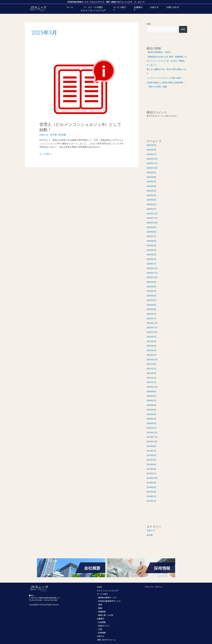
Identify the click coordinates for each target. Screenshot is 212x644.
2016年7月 (151, 501)
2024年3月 (151, 255)
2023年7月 (151, 291)
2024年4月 (151, 250)
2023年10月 (152, 277)
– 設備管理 (101, 612)
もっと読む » (45, 154)
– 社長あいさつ (103, 626)
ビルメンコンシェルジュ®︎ (108, 590)
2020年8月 (151, 396)
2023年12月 (152, 268)
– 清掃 (99, 605)
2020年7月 (151, 401)
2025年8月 (151, 177)
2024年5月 (151, 246)
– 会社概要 (101, 622)
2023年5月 (151, 300)
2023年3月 (151, 309)
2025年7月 (151, 182)
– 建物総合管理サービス (107, 598)
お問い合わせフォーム (106, 640)
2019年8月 (151, 446)
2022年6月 (151, 341)
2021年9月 (151, 364)
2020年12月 (152, 387)
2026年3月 (151, 145)
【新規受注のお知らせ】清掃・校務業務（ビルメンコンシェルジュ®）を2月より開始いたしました (167, 61)
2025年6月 (151, 186)
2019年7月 (151, 451)
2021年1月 (151, 382)
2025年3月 (151, 200)
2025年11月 (152, 163)
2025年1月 (151, 209)
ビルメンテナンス (97, 2)
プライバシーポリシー (154, 587)
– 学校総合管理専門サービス (109, 601)
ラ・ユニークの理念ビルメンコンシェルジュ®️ (93, 9)
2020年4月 (151, 414)
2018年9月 (151, 483)
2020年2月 (151, 423)
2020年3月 (151, 419)
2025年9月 (151, 173)
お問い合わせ (173, 7)
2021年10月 (152, 360)
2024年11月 (152, 218)
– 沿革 (99, 629)
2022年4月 (151, 350)
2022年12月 (152, 323)
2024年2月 (151, 259)
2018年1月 (151, 496)
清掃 (108, 2)
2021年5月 (151, 373)
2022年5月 (151, 346)
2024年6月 (151, 241)
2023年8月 (151, 287)
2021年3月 (151, 378)
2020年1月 (151, 428)
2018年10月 (152, 478)
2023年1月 (151, 319)
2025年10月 (152, 168)
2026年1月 (151, 154)
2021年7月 (151, 369)
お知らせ (154, 7)
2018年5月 (151, 487)
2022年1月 (151, 355)
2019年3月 (151, 469)
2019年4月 (151, 465)
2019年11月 (152, 437)
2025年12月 (152, 159)
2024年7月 (151, 236)
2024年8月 (151, 232)
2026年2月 (151, 150)
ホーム (70, 7)
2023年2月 (151, 314)
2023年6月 (151, 296)
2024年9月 (151, 227)
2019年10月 (152, 442)
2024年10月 (152, 223)
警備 (113, 2)
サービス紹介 (120, 9)
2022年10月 (152, 332)
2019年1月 (151, 474)
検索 (149, 24)
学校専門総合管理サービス (78, 2)
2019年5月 (151, 460)
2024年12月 (152, 214)
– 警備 (99, 608)
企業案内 (138, 9)
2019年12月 (152, 433)
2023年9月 (151, 282)
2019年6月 (151, 455)
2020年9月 (151, 392)
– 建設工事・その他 (105, 615)
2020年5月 (151, 410)
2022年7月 (151, 337)
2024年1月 (151, 264)
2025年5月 (151, 191)
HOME (99, 587)
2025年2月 (151, 204)
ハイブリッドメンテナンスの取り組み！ (165, 78)
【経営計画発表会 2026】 (159, 52)
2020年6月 (151, 405)
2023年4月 (151, 305)
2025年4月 (151, 195)
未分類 (53, 135)
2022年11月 (152, 328)
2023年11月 (152, 273)
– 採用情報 (101, 633)
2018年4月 (151, 492)
